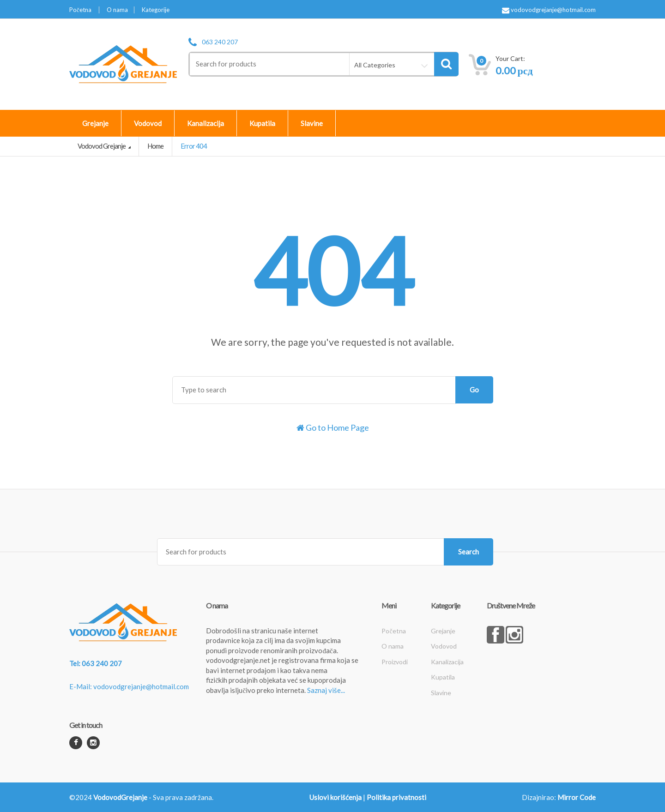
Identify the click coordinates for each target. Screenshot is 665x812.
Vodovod (148, 123)
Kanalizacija (206, 123)
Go (474, 390)
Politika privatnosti (396, 797)
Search (469, 552)
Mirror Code (577, 797)
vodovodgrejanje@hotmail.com (549, 10)
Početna (80, 10)
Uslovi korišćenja (336, 797)
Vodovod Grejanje (102, 146)
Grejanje (95, 123)
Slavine (312, 123)
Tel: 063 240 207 (96, 663)
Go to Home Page (333, 427)
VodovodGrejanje (120, 797)
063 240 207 (220, 42)
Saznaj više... (326, 690)
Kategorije (156, 10)
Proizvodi (395, 662)
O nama (117, 10)
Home (155, 146)
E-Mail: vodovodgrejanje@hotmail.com (129, 686)
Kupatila (262, 123)
